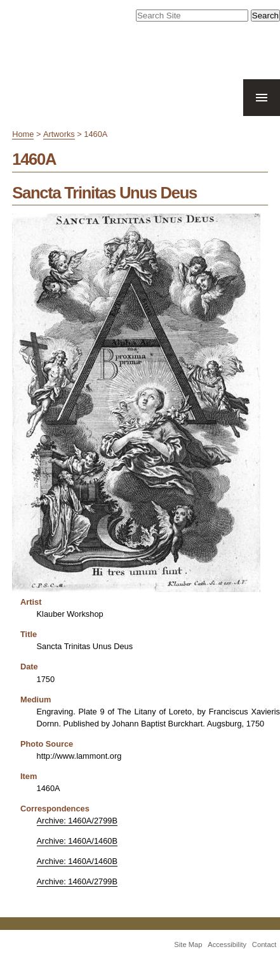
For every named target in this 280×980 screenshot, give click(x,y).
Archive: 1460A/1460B (77, 841)
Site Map (188, 945)
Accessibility (227, 945)
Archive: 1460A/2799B (77, 821)
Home (23, 134)
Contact (264, 945)
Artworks (59, 134)
